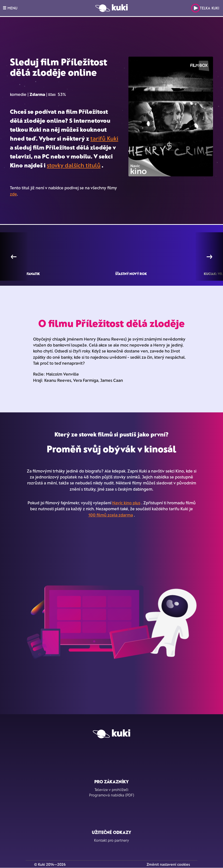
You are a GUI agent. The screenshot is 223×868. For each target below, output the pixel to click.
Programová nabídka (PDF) (112, 795)
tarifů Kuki (104, 138)
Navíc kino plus (126, 503)
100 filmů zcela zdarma (111, 515)
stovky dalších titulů (74, 165)
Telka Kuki (205, 8)
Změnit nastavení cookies (168, 864)
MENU (10, 8)
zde (13, 194)
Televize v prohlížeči (111, 789)
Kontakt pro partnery (111, 840)
